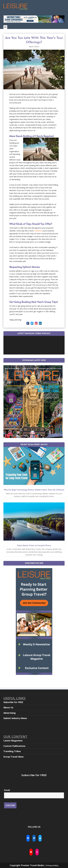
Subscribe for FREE (13, 702)
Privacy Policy (52, 865)
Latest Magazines (13, 741)
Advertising (10, 713)
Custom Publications (14, 746)
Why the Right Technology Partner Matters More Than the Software (34, 490)
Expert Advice (34, 47)
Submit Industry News (15, 718)
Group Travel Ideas (13, 757)
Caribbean (38, 231)
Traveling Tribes (12, 751)
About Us (8, 707)
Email (7, 790)
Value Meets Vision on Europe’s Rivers (34, 545)
